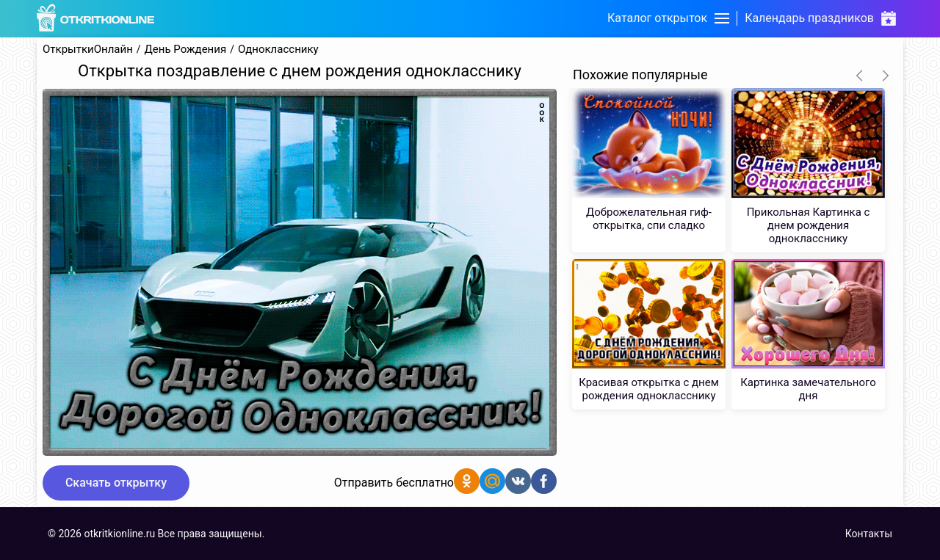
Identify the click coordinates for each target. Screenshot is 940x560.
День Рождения (186, 50)
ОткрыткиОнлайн (88, 50)
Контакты (869, 534)
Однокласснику (278, 50)
